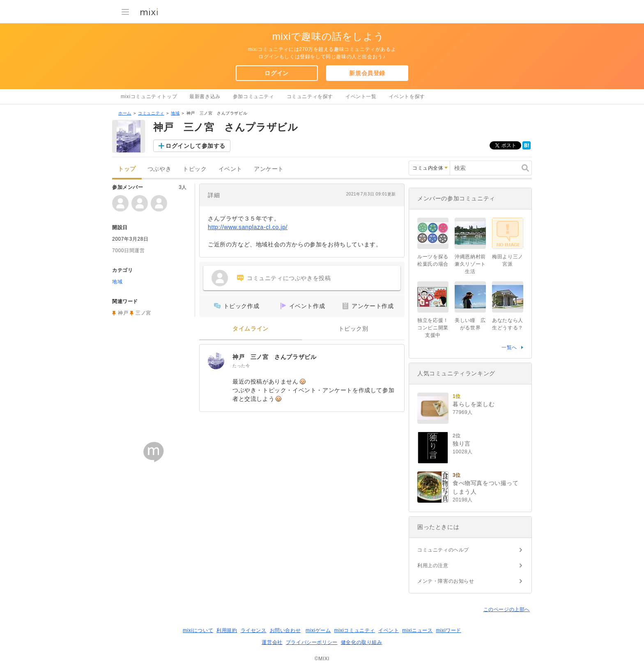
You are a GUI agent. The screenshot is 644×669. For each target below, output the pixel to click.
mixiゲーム (318, 630)
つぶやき (159, 169)
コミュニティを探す (310, 97)
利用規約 (227, 630)
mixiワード (448, 630)
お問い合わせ (285, 630)
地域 (175, 113)
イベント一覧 (361, 97)
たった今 (241, 366)
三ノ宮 (143, 313)
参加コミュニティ (254, 97)
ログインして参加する (195, 146)
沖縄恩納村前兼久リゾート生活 (470, 264)
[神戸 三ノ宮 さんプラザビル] (216, 361)
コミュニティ (151, 113)
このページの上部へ (507, 609)
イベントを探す (407, 97)
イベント (230, 169)
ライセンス (254, 630)
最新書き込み (205, 97)
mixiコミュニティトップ (149, 97)
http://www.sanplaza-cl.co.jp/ (248, 227)
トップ (127, 169)
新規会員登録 (367, 73)
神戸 (123, 313)
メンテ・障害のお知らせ (446, 581)
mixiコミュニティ (355, 630)
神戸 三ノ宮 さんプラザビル (274, 357)
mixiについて (198, 630)
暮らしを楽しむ (474, 404)
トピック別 (353, 329)
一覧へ (509, 347)
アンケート (269, 169)
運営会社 (272, 642)
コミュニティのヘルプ (443, 550)
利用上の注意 (433, 566)
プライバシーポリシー (312, 642)
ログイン (276, 73)
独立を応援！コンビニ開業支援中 (433, 328)
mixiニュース (417, 630)
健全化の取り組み (362, 642)
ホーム (125, 113)
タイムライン (251, 329)
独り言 (462, 444)
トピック (195, 169)
